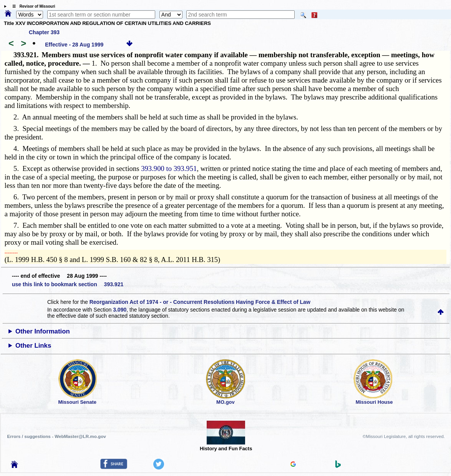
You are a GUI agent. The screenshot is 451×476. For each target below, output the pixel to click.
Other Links (33, 346)
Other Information (43, 331)
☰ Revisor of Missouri (32, 6)
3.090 (120, 310)
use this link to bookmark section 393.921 (68, 284)
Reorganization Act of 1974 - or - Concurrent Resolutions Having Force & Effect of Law (200, 302)
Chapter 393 (44, 32)
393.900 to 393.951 (169, 168)
